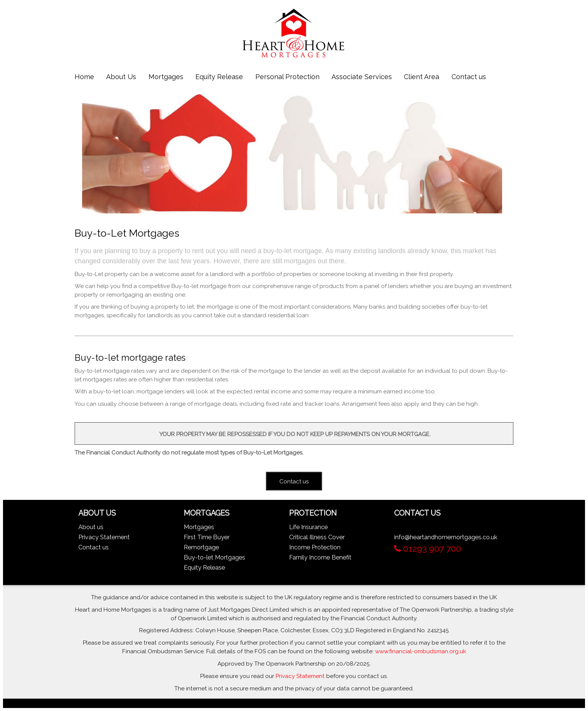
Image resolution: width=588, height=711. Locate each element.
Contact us (469, 77)
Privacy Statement (104, 537)
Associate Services (362, 77)
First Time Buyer (207, 537)
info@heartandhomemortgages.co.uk (446, 537)
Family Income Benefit (320, 557)
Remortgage (201, 547)
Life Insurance (308, 527)
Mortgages (166, 77)
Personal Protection (287, 77)
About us (91, 527)
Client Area (421, 77)
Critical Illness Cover (317, 537)
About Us (121, 77)
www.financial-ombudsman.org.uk (421, 651)
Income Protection (315, 547)
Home (84, 77)
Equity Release (219, 77)
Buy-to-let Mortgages (214, 557)
